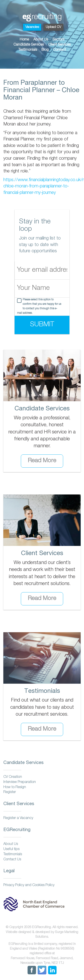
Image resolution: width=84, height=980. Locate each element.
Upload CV (53, 27)
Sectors (58, 40)
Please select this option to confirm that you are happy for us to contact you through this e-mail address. (39, 307)
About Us (41, 40)
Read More (42, 461)
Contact (59, 50)
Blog (45, 50)
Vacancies (32, 27)
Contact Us (12, 860)
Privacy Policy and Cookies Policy (29, 885)
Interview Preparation (20, 782)
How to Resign (15, 787)
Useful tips (11, 849)
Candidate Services (29, 45)
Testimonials (28, 50)
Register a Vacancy (18, 818)
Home (24, 40)
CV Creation (13, 777)
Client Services (59, 45)
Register (10, 792)
